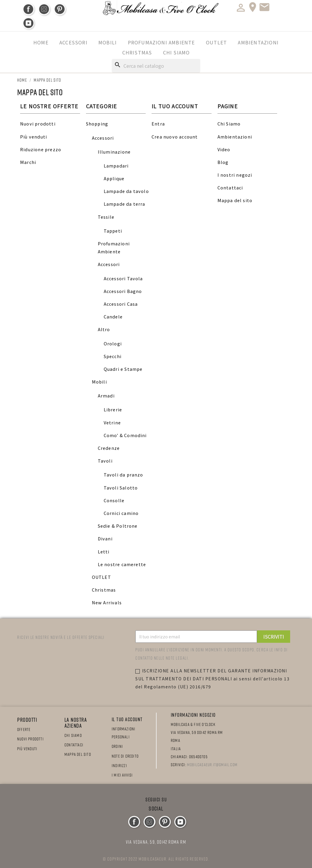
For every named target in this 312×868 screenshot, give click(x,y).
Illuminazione (114, 152)
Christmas (137, 52)
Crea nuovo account (175, 137)
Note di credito (125, 756)
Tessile (106, 217)
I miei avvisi (122, 775)
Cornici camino (121, 513)
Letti (104, 551)
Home (41, 42)
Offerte (24, 729)
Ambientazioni (258, 42)
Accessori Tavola (123, 278)
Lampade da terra (125, 204)
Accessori (73, 42)
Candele (113, 317)
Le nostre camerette (122, 564)
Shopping (97, 124)
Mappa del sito (235, 200)
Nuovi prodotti (38, 124)
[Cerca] (156, 66)
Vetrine (112, 422)
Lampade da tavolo (126, 191)
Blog (223, 162)
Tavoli (105, 461)
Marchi (28, 162)
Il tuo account (127, 719)
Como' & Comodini (125, 435)
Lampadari (116, 166)
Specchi (113, 356)
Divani (105, 538)
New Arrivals (107, 602)
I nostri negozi (235, 175)
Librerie (113, 409)
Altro (104, 329)
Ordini (117, 746)
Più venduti (34, 137)
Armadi (106, 396)
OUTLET (216, 42)
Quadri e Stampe (123, 369)
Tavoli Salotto (121, 488)
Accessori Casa (121, 304)
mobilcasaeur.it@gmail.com (212, 765)
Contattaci (230, 187)
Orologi (113, 343)
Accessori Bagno (123, 291)
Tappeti (113, 231)
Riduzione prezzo (41, 149)
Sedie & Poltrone (118, 526)
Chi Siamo (177, 52)
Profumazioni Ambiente (161, 42)
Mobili (108, 42)
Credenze (109, 448)
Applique (114, 178)
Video (224, 149)
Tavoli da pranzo (123, 475)
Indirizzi (119, 765)
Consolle (114, 500)
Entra (158, 124)
